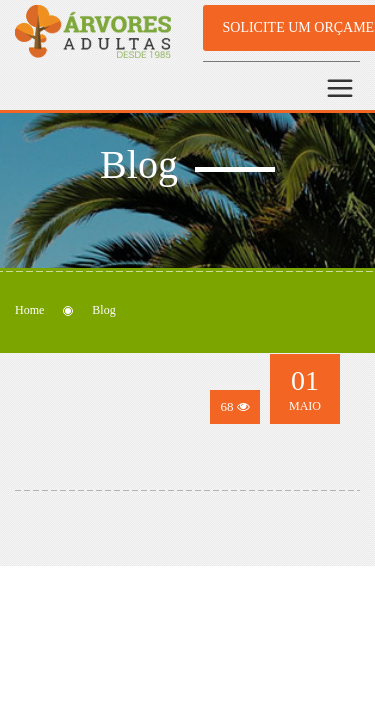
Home (29, 310)
